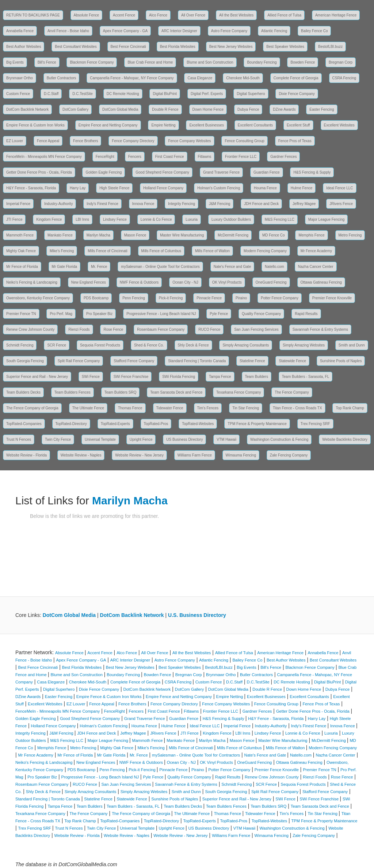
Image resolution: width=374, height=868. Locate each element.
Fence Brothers (85, 141)
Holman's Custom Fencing (219, 188)
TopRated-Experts (115, 424)
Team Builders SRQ (121, 392)
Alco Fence (158, 15)
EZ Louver (15, 141)
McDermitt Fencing (233, 235)
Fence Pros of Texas (295, 141)
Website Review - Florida (26, 455)
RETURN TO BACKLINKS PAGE (33, 15)
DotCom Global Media (120, 109)
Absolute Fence (87, 15)
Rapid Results (306, 314)
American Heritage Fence (336, 15)
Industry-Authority (58, 204)
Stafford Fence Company (134, 361)
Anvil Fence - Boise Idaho (68, 31)
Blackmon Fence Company (92, 62)
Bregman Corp (341, 62)
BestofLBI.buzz (330, 47)
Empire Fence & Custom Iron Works (35, 125)
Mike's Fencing (62, 251)
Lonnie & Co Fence (156, 219)
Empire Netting (163, 125)
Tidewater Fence (170, 408)
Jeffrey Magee (304, 204)
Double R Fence (165, 109)
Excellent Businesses (207, 125)
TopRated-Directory (71, 424)
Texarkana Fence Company (238, 392)
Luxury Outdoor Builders (231, 219)
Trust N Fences (19, 439)
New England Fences (89, 282)
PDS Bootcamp (96, 298)
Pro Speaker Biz (99, 314)
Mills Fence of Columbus (161, 251)
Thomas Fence (130, 408)
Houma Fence (265, 188)
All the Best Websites (236, 15)
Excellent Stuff (298, 125)
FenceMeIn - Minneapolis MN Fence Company (44, 157)
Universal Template (100, 439)
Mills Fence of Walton (212, 251)
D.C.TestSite (83, 94)
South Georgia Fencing (25, 361)
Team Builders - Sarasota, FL (306, 377)
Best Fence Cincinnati (128, 47)
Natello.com (274, 267)
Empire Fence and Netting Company (108, 125)
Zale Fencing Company (289, 455)
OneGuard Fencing (271, 282)
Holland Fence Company (163, 188)
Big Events (15, 62)
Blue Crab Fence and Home (150, 62)
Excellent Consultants (255, 125)
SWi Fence (91, 377)
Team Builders (257, 377)
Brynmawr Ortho (20, 78)
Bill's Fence (47, 62)
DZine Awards (284, 109)
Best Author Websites (24, 47)
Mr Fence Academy (316, 251)
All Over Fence (193, 15)
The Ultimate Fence (88, 408)
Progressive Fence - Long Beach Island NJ (161, 314)
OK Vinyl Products (227, 282)
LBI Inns (82, 219)
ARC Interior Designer (179, 31)
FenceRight (105, 157)
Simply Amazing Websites (304, 345)
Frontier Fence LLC (241, 157)
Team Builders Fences (72, 392)
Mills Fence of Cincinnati (107, 251)
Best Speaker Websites (285, 47)
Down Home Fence (208, 109)
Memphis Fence (311, 235)
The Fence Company (292, 392)
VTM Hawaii (226, 439)
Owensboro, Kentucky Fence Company (38, 298)
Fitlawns (205, 157)
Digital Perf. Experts (207, 94)
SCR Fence (57, 345)
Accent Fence (124, 15)
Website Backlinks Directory (345, 439)
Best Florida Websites (178, 47)
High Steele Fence (114, 188)
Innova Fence (143, 204)
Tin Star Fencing (246, 408)
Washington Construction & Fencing (279, 439)
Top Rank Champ (350, 408)
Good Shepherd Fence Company (162, 172)
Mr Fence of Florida (22, 267)
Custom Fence (18, 94)
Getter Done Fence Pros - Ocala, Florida (39, 172)
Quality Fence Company (261, 314)
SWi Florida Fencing (179, 377)
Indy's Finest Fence (102, 204)
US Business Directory (184, 439)
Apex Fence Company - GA (125, 31)
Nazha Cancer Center (316, 267)
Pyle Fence (219, 314)
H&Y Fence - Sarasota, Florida (31, 188)
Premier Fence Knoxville (332, 298)
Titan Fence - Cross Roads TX (297, 408)
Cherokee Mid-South (243, 78)
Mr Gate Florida (64, 267)
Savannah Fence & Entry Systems (320, 329)
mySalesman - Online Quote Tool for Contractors (160, 267)
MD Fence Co (274, 235)
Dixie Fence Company (297, 94)
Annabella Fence (20, 31)
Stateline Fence (252, 361)
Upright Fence (141, 439)
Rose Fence (113, 329)
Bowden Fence (303, 62)
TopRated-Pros (156, 424)
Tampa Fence (220, 377)
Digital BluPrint (165, 94)
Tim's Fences (208, 408)
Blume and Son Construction (210, 62)
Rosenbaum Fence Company (161, 329)
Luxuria (192, 219)
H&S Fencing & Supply (312, 172)
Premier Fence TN (21, 314)
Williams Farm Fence (195, 455)
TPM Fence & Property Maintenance (257, 424)
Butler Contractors (62, 78)
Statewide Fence (292, 361)
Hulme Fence (302, 188)
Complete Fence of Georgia (296, 78)
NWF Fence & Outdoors (139, 282)
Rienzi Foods (79, 329)
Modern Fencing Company (265, 251)
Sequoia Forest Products (100, 345)
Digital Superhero (251, 94)
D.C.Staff (51, 94)
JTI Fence (14, 219)
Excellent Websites (339, 125)
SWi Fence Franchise (131, 377)
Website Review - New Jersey (139, 455)
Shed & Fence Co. (149, 345)
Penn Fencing (134, 298)
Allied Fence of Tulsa (284, 15)
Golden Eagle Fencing (104, 172)
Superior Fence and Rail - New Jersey (37, 377)
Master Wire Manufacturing (182, 235)
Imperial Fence (18, 204)
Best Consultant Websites (76, 47)
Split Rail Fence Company (79, 361)
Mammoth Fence (20, 235)
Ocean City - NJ (185, 282)
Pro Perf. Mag (61, 314)
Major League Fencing (327, 219)
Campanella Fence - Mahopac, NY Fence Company (132, 78)
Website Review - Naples (81, 455)
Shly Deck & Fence (193, 345)
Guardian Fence (267, 172)
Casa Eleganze (200, 78)
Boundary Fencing (262, 62)
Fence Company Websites (189, 141)
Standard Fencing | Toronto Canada (197, 361)
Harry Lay (78, 188)
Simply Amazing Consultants (246, 345)
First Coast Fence (170, 157)
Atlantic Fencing (274, 31)
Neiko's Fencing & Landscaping (32, 282)
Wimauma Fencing (241, 455)
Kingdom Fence (49, 219)
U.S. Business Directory (197, 615)
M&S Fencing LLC (280, 219)
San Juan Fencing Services (256, 329)
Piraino (241, 298)
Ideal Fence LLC (339, 188)
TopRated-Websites (198, 424)
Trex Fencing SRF (315, 424)
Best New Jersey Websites (231, 47)
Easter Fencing (322, 109)
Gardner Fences (283, 157)
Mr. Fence (99, 267)
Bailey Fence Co (314, 31)
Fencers (135, 157)
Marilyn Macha (98, 235)
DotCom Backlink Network (27, 109)
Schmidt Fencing (20, 345)
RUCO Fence (209, 329)
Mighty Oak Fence (21, 251)
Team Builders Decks (23, 392)
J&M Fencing (220, 204)
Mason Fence (135, 235)
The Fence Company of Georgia (32, 408)
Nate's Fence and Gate (232, 267)
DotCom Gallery (75, 109)
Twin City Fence (58, 439)
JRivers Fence (341, 204)
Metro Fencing (350, 235)
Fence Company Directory (133, 141)
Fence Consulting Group (244, 141)
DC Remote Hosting (123, 94)
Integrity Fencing (182, 204)
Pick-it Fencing (171, 298)
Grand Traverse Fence (221, 172)
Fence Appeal (48, 141)
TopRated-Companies (24, 424)
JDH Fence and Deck (261, 204)
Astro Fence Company (229, 31)
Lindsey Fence (115, 219)
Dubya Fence (248, 109)
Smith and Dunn (352, 345)
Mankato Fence (60, 235)
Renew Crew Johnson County (30, 329)
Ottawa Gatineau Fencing (321, 282)
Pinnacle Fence (209, 298)
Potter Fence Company (280, 298)
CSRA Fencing (344, 78)
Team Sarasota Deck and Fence (176, 392)
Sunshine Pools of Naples (341, 361)
